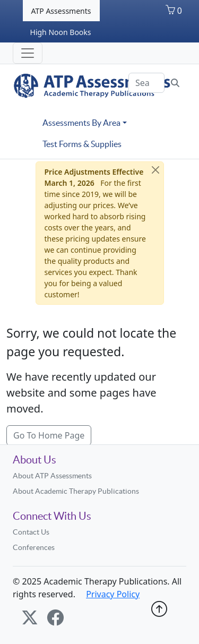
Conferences (34, 547)
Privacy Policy (113, 594)
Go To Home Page (49, 435)
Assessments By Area (81, 123)
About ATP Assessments (52, 476)
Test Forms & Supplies (82, 144)
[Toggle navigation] (28, 53)
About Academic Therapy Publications (76, 491)
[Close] (155, 170)
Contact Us (31, 532)
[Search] (146, 83)
